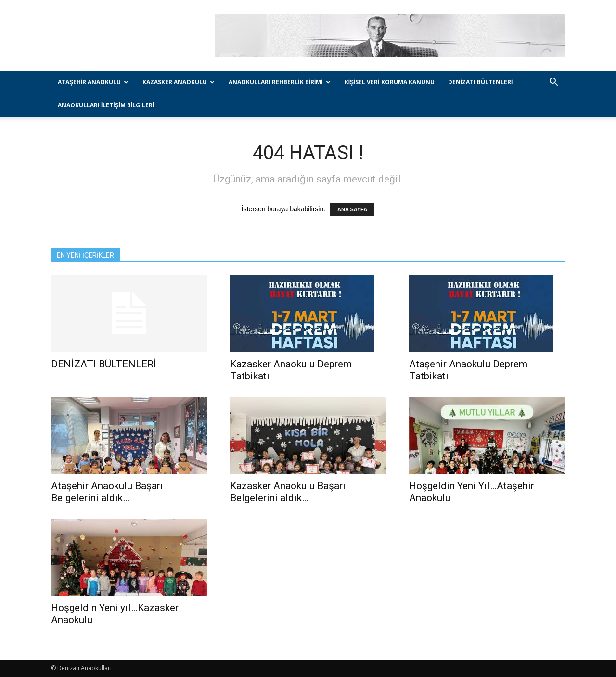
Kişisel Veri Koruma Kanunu (390, 82)
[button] (553, 83)
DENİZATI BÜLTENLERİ (481, 82)
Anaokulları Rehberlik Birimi (279, 82)
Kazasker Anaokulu (179, 82)
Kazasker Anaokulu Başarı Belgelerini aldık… (288, 492)
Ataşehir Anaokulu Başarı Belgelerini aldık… (107, 492)
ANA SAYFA (352, 209)
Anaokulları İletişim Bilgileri (106, 105)
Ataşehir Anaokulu (93, 82)
